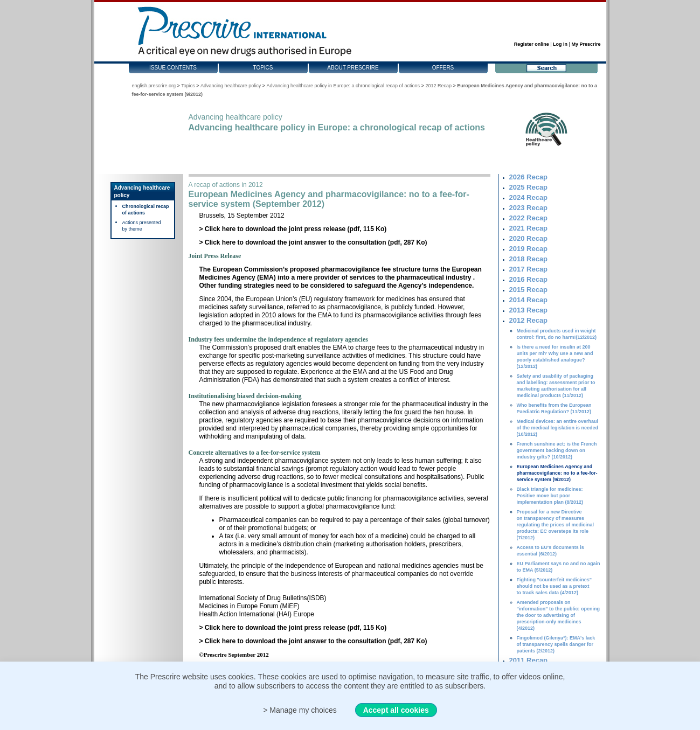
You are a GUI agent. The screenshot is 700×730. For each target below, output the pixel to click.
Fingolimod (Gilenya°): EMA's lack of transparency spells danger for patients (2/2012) (556, 644)
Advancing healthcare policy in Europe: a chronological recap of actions (343, 86)
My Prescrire (586, 44)
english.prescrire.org (154, 86)
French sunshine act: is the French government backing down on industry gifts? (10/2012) (557, 450)
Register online (532, 44)
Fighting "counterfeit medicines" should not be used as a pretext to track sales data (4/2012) (555, 586)
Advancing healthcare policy (231, 86)
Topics (263, 68)
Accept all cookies (396, 710)
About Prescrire (353, 68)
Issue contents (173, 68)
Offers (443, 68)
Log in (560, 44)
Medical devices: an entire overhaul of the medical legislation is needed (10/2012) (558, 428)
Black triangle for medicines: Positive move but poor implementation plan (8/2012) (550, 496)
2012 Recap (438, 86)
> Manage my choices (300, 710)
